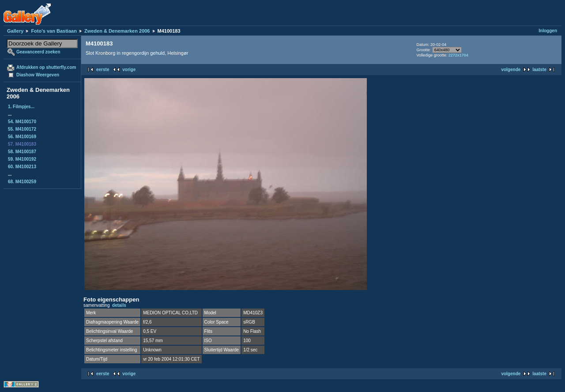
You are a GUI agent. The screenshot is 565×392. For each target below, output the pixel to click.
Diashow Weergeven (38, 75)
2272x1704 (458, 55)
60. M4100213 (22, 167)
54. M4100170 (22, 122)
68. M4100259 (22, 182)
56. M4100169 (22, 137)
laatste (539, 70)
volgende (511, 70)
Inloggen (548, 31)
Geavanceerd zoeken (38, 52)
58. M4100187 (22, 152)
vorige (129, 70)
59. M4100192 (22, 159)
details (119, 305)
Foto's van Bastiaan (54, 31)
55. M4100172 (22, 129)
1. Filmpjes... (21, 107)
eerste (103, 70)
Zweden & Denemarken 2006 (117, 31)
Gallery (15, 31)
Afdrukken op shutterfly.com (46, 67)
